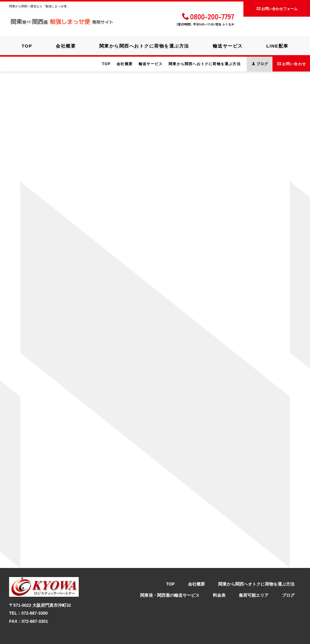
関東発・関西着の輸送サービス (170, 581)
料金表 (219, 581)
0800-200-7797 (208, 16)
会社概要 (64, 45)
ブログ (288, 581)
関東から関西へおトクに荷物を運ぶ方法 (144, 45)
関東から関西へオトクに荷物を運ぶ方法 (256, 570)
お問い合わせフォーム (277, 8)
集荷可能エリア (254, 581)
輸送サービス (229, 45)
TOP (24, 45)
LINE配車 (280, 45)
